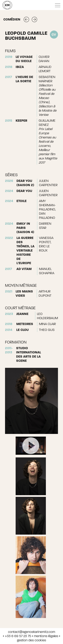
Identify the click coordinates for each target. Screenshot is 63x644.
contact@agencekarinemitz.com (32, 632)
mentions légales (46, 636)
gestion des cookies (32, 640)
